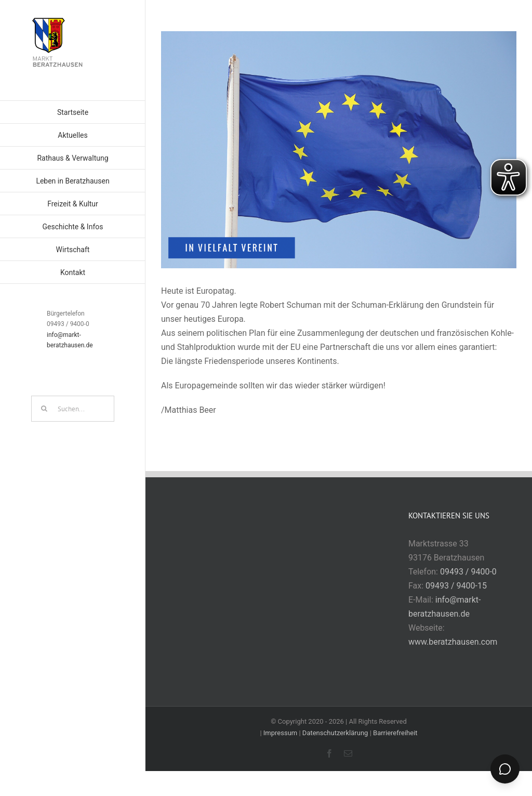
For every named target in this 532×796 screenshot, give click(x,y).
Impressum (280, 733)
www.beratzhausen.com (453, 642)
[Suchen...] (73, 409)
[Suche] (44, 409)
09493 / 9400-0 (468, 572)
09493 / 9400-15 (456, 586)
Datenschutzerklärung (335, 733)
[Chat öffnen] (505, 769)
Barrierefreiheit (395, 733)
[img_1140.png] (339, 150)
